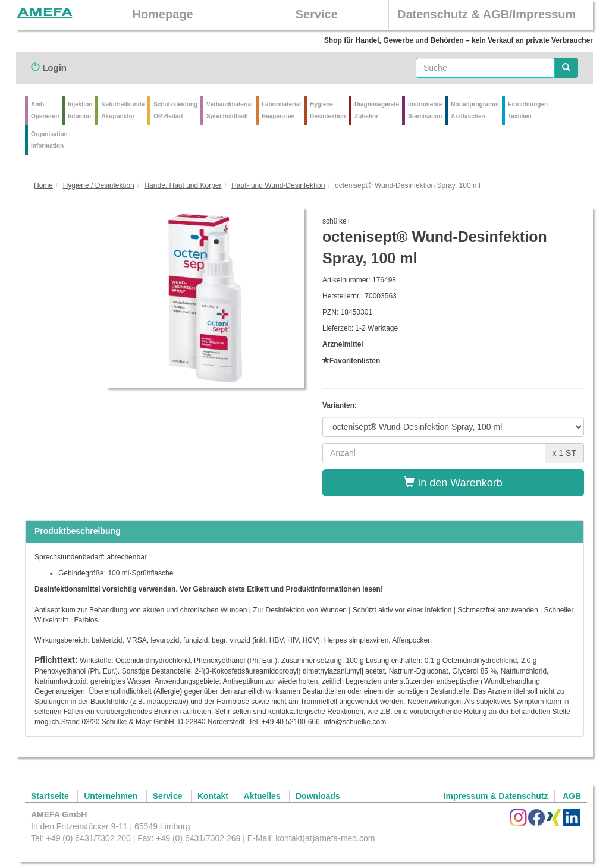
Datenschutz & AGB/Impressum (486, 14)
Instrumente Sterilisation (425, 110)
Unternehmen (111, 796)
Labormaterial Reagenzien (281, 110)
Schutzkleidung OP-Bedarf (175, 110)
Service (317, 14)
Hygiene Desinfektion (328, 110)
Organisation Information (49, 140)
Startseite (50, 796)
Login (49, 67)
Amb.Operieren (45, 110)
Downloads (318, 796)
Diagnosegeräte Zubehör (377, 110)
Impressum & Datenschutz (496, 796)
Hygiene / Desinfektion (99, 185)
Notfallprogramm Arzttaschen (475, 110)
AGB (572, 796)
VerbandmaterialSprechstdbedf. (230, 110)
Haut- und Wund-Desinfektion (278, 185)
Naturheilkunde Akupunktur (123, 110)
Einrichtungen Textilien (528, 110)
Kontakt (213, 796)
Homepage (162, 14)
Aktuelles (262, 796)
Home (43, 185)
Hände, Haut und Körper (183, 185)
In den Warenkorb (453, 482)
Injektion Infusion (80, 110)
